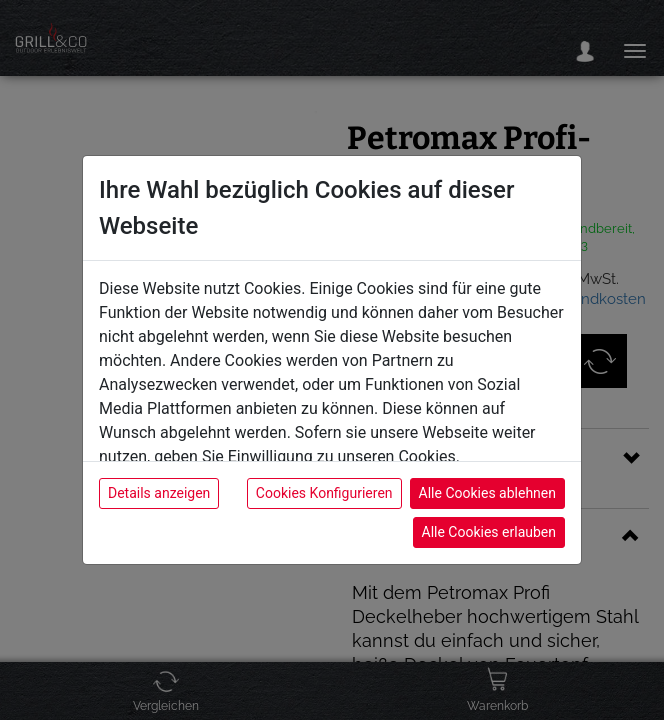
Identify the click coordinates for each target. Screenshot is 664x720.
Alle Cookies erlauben (489, 532)
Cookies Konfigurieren (324, 493)
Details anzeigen (159, 493)
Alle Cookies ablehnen (487, 493)
